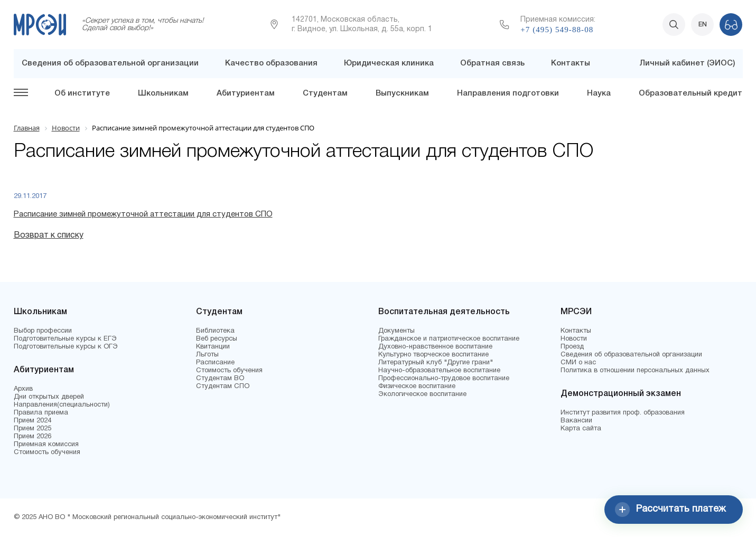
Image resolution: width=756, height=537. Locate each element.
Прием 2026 (32, 437)
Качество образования (271, 63)
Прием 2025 (32, 429)
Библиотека (215, 331)
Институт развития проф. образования (623, 413)
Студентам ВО (220, 379)
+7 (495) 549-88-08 (557, 30)
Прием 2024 (32, 421)
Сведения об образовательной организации (110, 63)
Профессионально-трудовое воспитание (444, 379)
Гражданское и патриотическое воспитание (449, 339)
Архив (23, 389)
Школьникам (163, 93)
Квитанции (213, 347)
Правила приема (41, 413)
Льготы (207, 355)
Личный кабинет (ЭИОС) (687, 63)
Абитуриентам (246, 93)
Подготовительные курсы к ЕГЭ (65, 339)
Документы (396, 331)
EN (703, 25)
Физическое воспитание (417, 387)
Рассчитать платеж (670, 510)
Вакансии (576, 421)
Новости (574, 339)
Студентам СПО (223, 387)
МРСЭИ (576, 312)
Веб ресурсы (217, 339)
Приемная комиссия (46, 445)
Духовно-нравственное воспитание (435, 347)
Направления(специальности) (62, 405)
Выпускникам (402, 93)
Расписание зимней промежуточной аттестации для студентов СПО (143, 214)
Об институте (82, 93)
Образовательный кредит (690, 93)
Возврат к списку (49, 235)
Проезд (572, 347)
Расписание (215, 363)
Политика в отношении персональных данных (635, 371)
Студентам (325, 93)
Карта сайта (581, 429)
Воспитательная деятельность (444, 312)
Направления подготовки (508, 93)
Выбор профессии (43, 331)
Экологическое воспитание (422, 394)
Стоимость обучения (47, 453)
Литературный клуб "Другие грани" (436, 363)
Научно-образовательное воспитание (439, 371)
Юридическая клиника (389, 63)
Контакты (571, 63)
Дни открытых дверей (49, 397)
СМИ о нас (578, 363)
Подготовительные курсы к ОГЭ (66, 347)
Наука (599, 93)
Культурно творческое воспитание (433, 355)
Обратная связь (492, 63)
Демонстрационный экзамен (621, 394)
